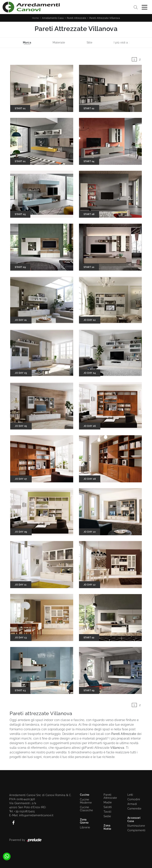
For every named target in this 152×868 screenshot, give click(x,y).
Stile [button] (90, 43)
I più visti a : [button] (122, 43)
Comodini (134, 799)
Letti (130, 795)
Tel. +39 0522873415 (22, 811)
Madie (108, 802)
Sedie (107, 816)
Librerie (85, 827)
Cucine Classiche (86, 809)
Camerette (134, 809)
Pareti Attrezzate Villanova (105, 18)
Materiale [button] (59, 43)
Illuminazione (134, 826)
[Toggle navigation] (145, 7)
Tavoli (107, 812)
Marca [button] (27, 43)
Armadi (132, 804)
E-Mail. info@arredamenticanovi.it (31, 815)
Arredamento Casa (53, 18)
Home (36, 18)
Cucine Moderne (86, 801)
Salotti (108, 807)
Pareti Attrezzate (77, 18)
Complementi (135, 830)
